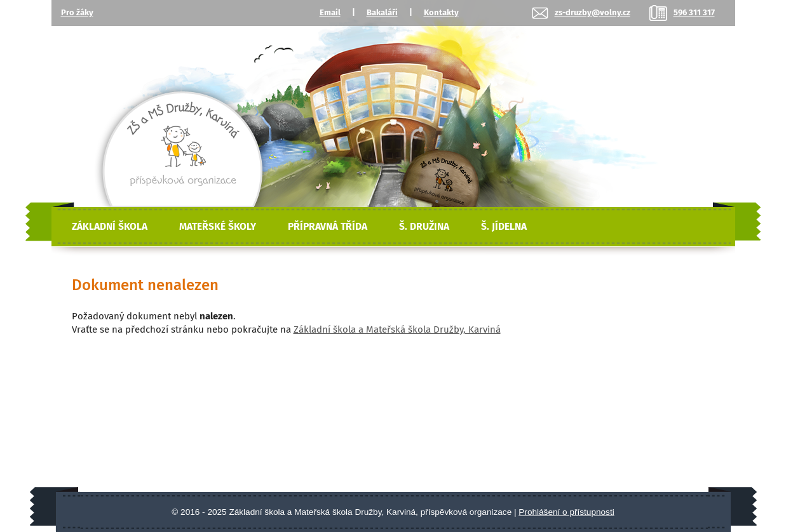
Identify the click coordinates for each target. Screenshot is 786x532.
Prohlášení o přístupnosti (566, 512)
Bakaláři (382, 12)
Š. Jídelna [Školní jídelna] (504, 227)
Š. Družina (424, 227)
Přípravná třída (328, 227)
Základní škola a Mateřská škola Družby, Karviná (397, 329)
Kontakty (441, 12)
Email (330, 12)
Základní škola (110, 227)
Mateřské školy (218, 227)
